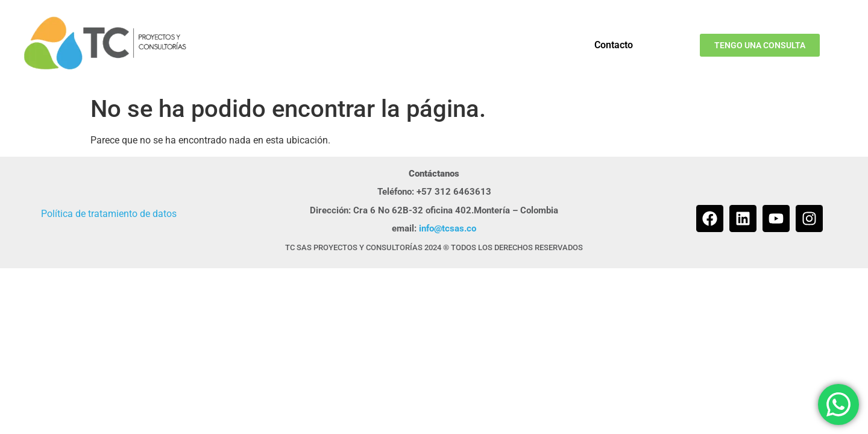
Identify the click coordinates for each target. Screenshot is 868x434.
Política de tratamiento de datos (109, 214)
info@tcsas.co (448, 228)
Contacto (614, 45)
